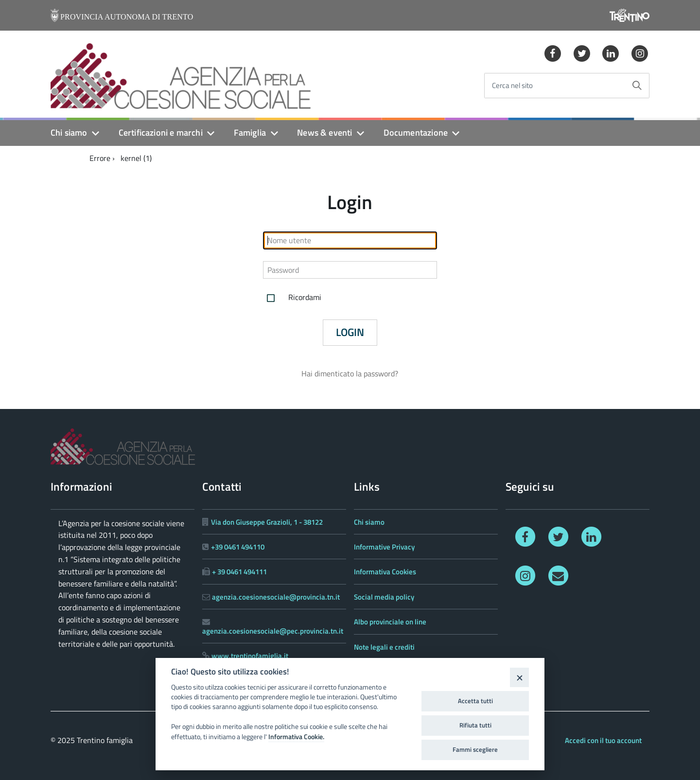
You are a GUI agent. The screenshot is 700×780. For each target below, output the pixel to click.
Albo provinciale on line (390, 622)
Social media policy (384, 597)
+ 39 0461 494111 (239, 572)
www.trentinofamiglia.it (250, 656)
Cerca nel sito (512, 86)
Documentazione (416, 133)
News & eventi (324, 133)
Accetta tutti (475, 701)
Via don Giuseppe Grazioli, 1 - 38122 (267, 522)
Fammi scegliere (475, 749)
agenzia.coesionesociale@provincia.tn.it (276, 597)
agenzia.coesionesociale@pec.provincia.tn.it (273, 631)
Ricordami (292, 298)
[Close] (519, 677)
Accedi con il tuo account (603, 740)
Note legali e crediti (384, 647)
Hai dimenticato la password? (350, 373)
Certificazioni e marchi (161, 133)
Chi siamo (69, 133)
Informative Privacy (384, 547)
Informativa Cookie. (296, 737)
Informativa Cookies (385, 572)
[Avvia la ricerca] (637, 86)
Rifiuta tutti (475, 725)
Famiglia (250, 133)
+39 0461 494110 (238, 547)
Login (350, 332)
